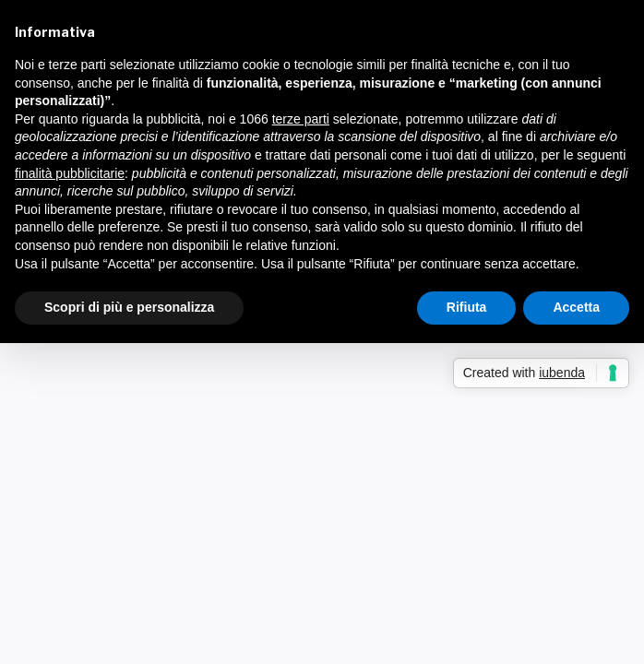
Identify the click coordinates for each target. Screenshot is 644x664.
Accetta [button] (576, 307)
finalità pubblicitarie (70, 173)
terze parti (301, 119)
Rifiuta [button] (467, 307)
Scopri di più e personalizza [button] (129, 307)
